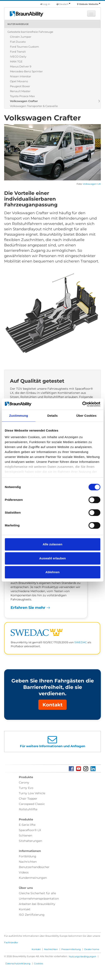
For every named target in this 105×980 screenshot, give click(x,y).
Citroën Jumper (21, 37)
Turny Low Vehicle (32, 793)
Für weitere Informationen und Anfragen (52, 746)
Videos (24, 872)
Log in (45, 4)
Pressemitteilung (71, 949)
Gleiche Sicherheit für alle (37, 893)
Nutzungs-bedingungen (82, 956)
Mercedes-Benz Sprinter (26, 71)
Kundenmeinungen (33, 878)
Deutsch (65, 4)
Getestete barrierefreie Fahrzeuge (30, 32)
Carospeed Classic (32, 804)
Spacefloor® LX (30, 830)
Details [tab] (53, 416)
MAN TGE (16, 61)
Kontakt (52, 705)
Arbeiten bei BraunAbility (37, 904)
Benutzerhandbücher (34, 867)
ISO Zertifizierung (32, 915)
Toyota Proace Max (22, 96)
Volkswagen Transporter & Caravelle (34, 106)
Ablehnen (52, 572)
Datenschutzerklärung (18, 964)
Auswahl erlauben (52, 558)
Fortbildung (28, 856)
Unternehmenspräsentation (39, 899)
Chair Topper (28, 799)
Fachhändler (11, 942)
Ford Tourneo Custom (24, 47)
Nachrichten (28, 862)
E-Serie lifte (27, 825)
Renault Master (20, 91)
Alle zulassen (52, 544)
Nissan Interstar (21, 76)
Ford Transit (18, 52)
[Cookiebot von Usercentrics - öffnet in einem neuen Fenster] (82, 404)
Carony (24, 782)
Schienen (25, 835)
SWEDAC (81, 642)
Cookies (39, 964)
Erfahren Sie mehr (30, 608)
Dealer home (92, 949)
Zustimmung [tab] (19, 416)
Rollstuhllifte (28, 809)
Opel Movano (19, 81)
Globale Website (90, 4)
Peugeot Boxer (20, 86)
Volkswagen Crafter (24, 101)
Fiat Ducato (18, 42)
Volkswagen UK (92, 184)
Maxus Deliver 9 (21, 66)
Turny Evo (26, 788)
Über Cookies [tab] (86, 416)
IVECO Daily (18, 56)
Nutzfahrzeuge (18, 24)
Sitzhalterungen (30, 841)
